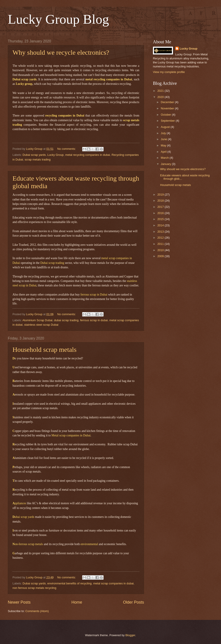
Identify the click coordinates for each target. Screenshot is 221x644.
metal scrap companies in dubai (113, 583)
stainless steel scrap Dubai (41, 325)
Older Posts (133, 602)
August (166, 127)
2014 (161, 225)
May (164, 145)
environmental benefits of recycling (69, 583)
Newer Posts (19, 602)
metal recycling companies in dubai (88, 155)
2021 (161, 91)
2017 (161, 207)
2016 (161, 213)
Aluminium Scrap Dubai (37, 320)
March (165, 158)
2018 (161, 201)
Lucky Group (55, 155)
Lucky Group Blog (58, 19)
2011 (161, 244)
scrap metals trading (38, 159)
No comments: (67, 149)
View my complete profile (169, 72)
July (164, 133)
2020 (161, 97)
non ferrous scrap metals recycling (34, 588)
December (168, 102)
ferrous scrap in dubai (94, 320)
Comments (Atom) (37, 611)
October (166, 115)
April (164, 152)
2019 (161, 195)
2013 (161, 232)
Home (77, 602)
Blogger (130, 635)
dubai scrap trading (66, 320)
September (168, 121)
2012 (161, 238)
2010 (161, 250)
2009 (161, 256)
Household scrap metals (45, 349)
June (164, 139)
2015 (161, 219)
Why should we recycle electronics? (61, 52)
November (168, 108)
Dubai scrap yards (34, 155)
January (166, 164)
